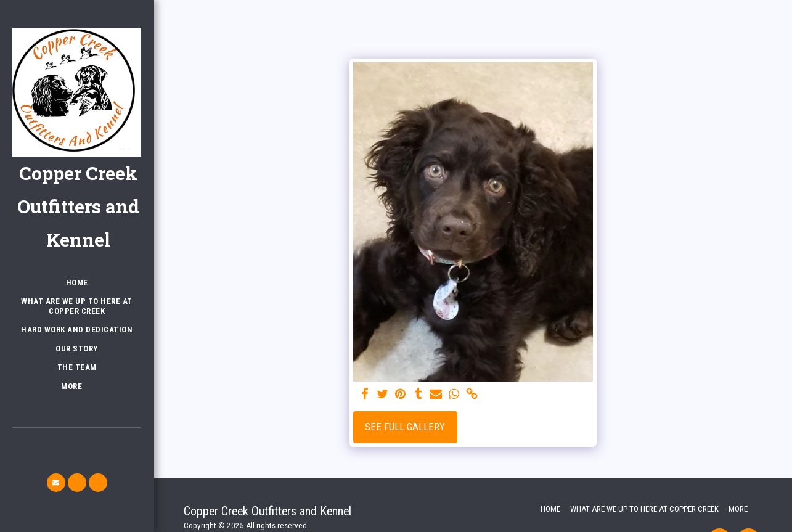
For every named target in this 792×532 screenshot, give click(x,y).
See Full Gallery (405, 427)
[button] (56, 483)
